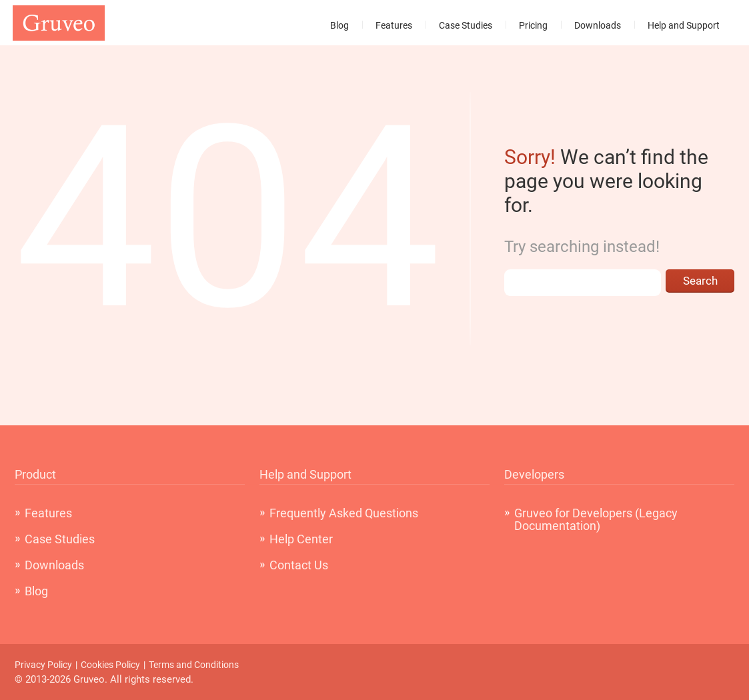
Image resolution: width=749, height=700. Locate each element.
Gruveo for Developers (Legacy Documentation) (596, 519)
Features (394, 25)
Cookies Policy (110, 665)
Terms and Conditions (194, 665)
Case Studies (466, 25)
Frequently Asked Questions (344, 513)
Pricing (533, 25)
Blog (339, 25)
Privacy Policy (43, 665)
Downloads (598, 25)
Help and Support (684, 25)
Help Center (301, 539)
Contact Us (299, 565)
